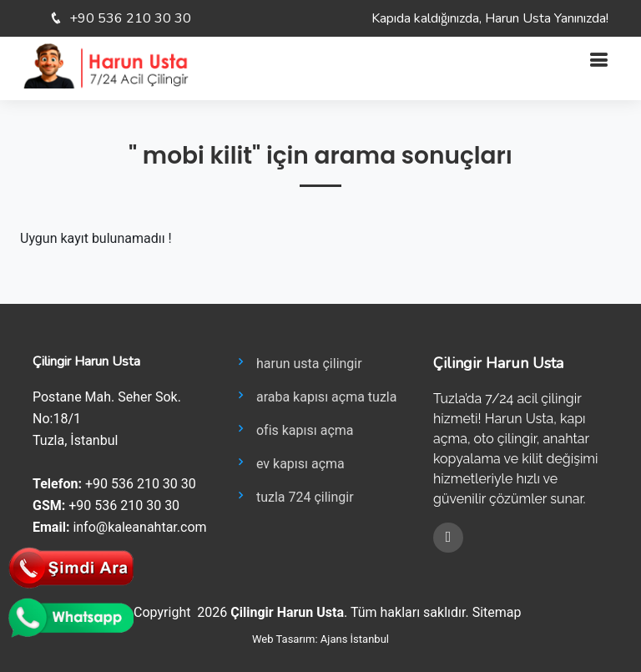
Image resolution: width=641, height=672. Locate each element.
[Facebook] (448, 538)
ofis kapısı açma (293, 429)
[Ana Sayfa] (106, 65)
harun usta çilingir (298, 362)
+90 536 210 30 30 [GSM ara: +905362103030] (124, 505)
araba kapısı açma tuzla (315, 396)
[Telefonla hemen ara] (71, 566)
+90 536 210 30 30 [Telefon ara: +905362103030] (141, 484)
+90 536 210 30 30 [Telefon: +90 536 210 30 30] (130, 18)
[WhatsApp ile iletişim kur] (71, 616)
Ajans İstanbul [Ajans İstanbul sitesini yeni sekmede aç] (355, 639)
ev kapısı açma (289, 462)
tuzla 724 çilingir (293, 496)
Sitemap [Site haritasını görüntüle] (497, 612)
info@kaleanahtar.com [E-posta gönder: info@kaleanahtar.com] (139, 527)
